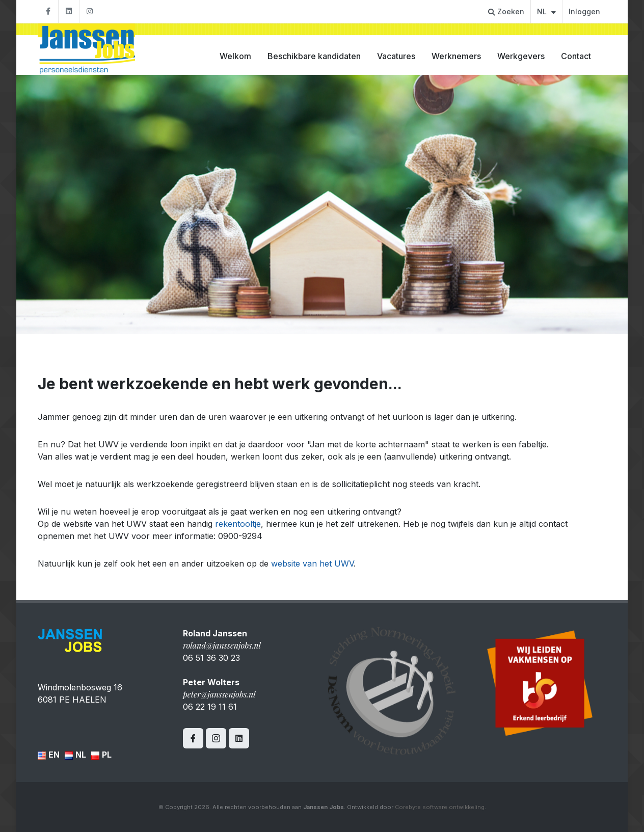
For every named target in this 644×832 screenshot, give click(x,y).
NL (546, 11)
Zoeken (506, 11)
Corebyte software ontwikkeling (440, 807)
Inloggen (584, 11)
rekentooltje (238, 524)
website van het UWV (312, 563)
